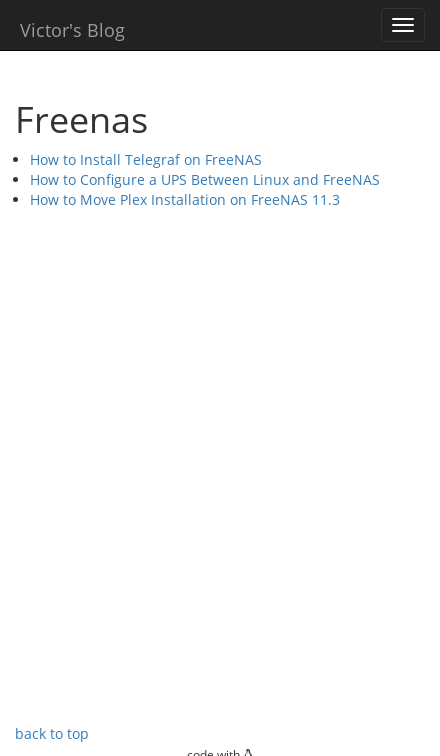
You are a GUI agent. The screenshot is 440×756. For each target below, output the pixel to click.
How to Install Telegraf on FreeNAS (146, 159)
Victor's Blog (72, 30)
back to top (52, 733)
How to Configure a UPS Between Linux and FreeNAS (205, 179)
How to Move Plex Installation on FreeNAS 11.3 (185, 199)
